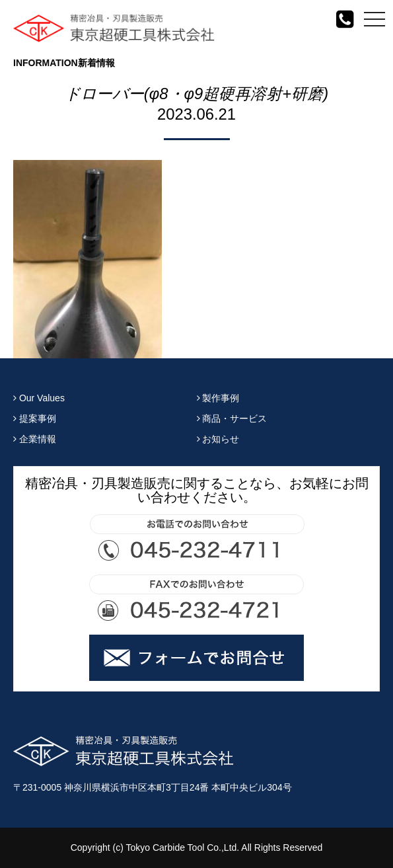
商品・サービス (232, 418)
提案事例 (35, 418)
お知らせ (218, 439)
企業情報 (35, 439)
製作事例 (218, 398)
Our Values (39, 398)
